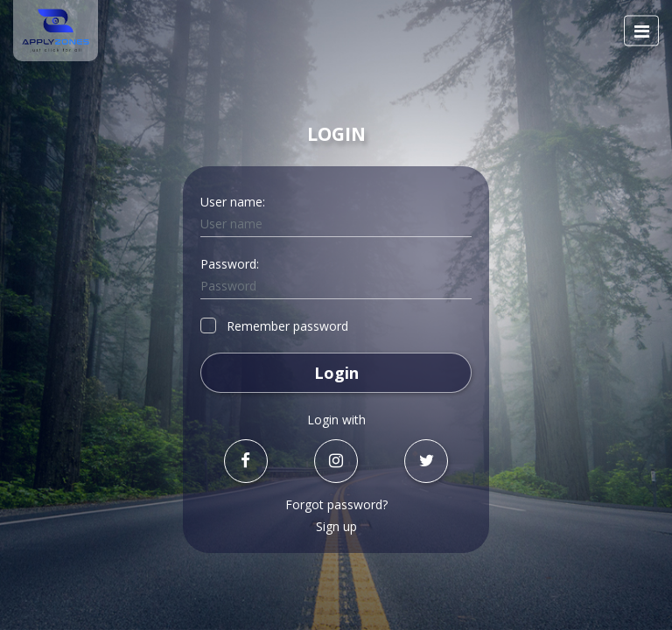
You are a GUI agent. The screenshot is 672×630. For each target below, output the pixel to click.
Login (336, 373)
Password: (230, 264)
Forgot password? (336, 504)
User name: (233, 202)
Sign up (336, 526)
